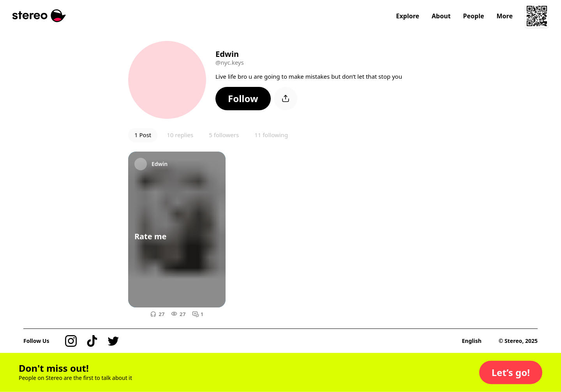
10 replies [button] (180, 135)
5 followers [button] (224, 135)
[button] (243, 99)
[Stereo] (39, 16)
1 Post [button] (143, 135)
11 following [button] (271, 135)
